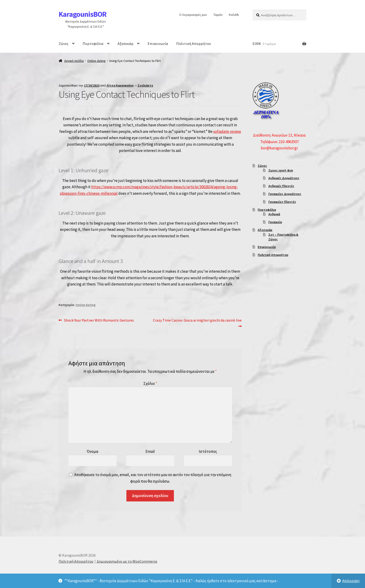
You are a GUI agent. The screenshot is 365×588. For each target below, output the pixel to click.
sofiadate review (227, 131)
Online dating (96, 61)
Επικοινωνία (158, 44)
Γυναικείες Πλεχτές (282, 202)
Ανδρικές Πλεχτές (281, 186)
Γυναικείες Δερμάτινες (285, 194)
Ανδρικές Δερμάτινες (284, 178)
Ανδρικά (274, 214)
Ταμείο (218, 15)
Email (150, 451)
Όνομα (93, 451)
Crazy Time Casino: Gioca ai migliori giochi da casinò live (197, 323)
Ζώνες (64, 44)
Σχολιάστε (145, 85)
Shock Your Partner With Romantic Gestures (99, 320)
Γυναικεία (275, 222)
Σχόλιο (150, 383)
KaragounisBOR (83, 14)
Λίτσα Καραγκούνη (120, 85)
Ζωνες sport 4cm (281, 170)
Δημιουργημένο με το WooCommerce (127, 561)
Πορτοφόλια (93, 44)
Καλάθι (234, 15)
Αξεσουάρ (125, 44)
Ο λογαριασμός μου (193, 15)
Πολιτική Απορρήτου (194, 44)
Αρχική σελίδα (74, 61)
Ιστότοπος (208, 451)
